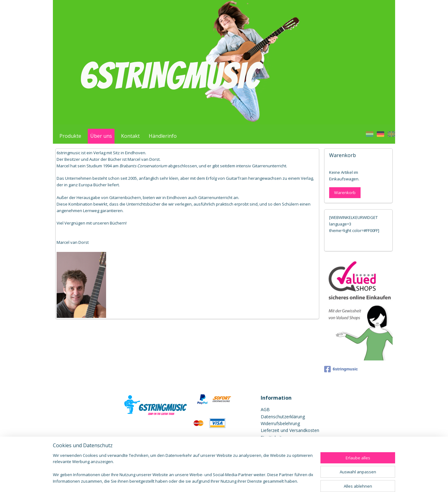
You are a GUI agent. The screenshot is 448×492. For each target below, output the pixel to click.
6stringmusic (341, 369)
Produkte (70, 136)
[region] (183, 469)
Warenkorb (345, 193)
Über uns (101, 136)
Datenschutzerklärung (283, 417)
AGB (265, 409)
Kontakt (130, 136)
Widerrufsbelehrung (280, 423)
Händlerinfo (163, 136)
